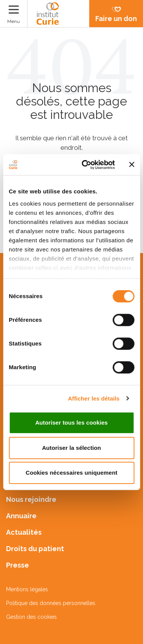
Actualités (24, 532)
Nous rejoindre (31, 499)
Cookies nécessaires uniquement (71, 473)
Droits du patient (35, 549)
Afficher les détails (94, 398)
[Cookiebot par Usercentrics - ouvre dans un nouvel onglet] (85, 165)
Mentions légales (27, 589)
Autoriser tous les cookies (71, 423)
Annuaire (21, 516)
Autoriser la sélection (71, 448)
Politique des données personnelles (51, 603)
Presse (18, 565)
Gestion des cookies (31, 617)
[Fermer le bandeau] (132, 165)
